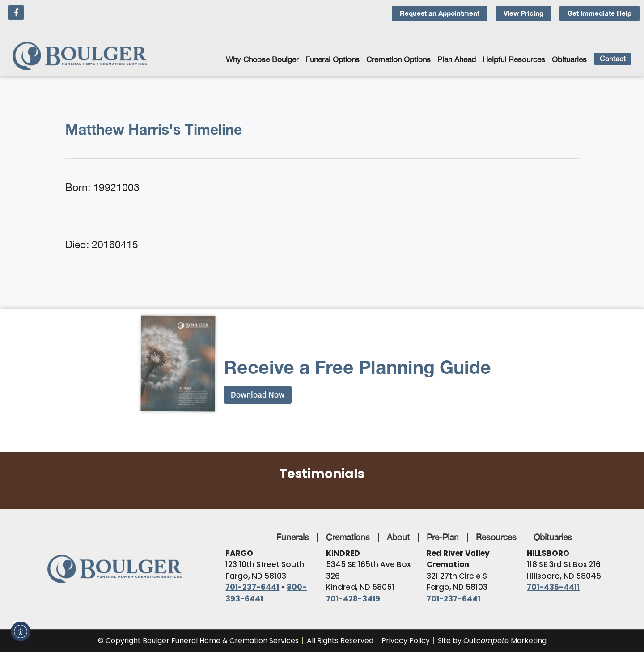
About (398, 537)
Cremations (348, 537)
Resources (496, 537)
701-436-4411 (553, 587)
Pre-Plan (443, 537)
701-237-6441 (252, 587)
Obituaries (569, 59)
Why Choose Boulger (262, 59)
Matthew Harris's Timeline (154, 129)
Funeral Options (333, 59)
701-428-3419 (353, 599)
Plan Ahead (457, 59)
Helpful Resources (514, 59)
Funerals (293, 537)
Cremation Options (398, 59)
